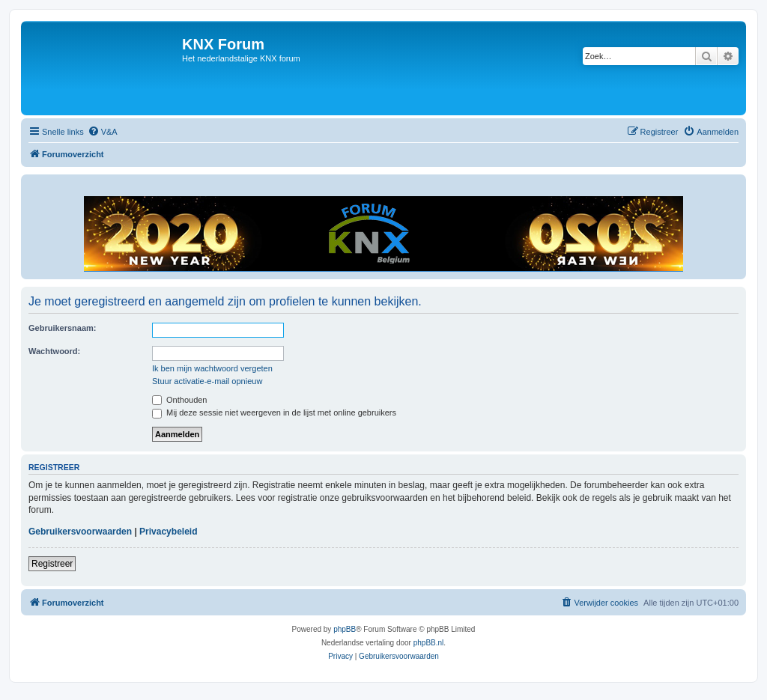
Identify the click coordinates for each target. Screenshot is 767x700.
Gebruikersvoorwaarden (80, 532)
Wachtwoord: (54, 351)
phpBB (345, 629)
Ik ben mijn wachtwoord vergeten (212, 368)
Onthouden (180, 400)
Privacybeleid (168, 532)
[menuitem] (103, 132)
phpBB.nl (429, 643)
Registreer (52, 564)
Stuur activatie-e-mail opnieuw (207, 381)
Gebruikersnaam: (62, 328)
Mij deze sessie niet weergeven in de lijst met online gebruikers (274, 413)
